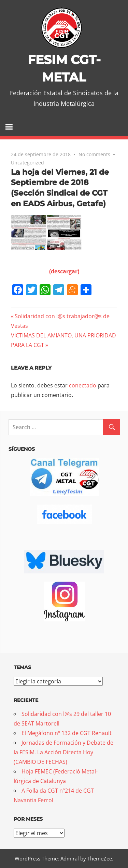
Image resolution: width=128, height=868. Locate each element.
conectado (83, 385)
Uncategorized (27, 163)
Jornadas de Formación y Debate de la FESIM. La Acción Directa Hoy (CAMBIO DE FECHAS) (63, 752)
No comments (94, 154)
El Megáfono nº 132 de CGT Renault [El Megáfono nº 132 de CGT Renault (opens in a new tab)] (67, 733)
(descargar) (64, 271)
